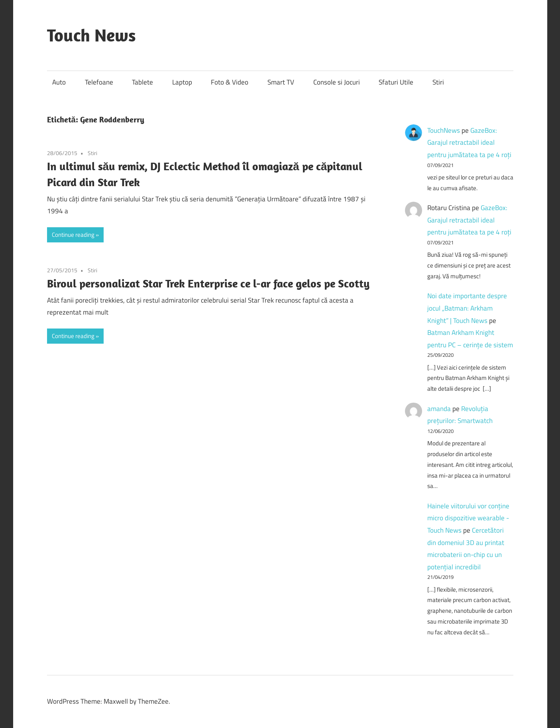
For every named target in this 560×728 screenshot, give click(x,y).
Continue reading (73, 235)
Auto (59, 82)
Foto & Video (230, 82)
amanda (439, 409)
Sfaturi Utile (396, 82)
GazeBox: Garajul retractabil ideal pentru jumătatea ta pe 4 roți (469, 143)
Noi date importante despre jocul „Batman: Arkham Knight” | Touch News (467, 308)
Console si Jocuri (337, 82)
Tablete (142, 82)
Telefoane (99, 82)
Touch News (91, 35)
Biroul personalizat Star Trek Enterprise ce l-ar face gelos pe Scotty (208, 283)
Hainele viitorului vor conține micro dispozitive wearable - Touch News (468, 518)
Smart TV (281, 82)
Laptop (182, 82)
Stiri (438, 82)
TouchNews (444, 130)
